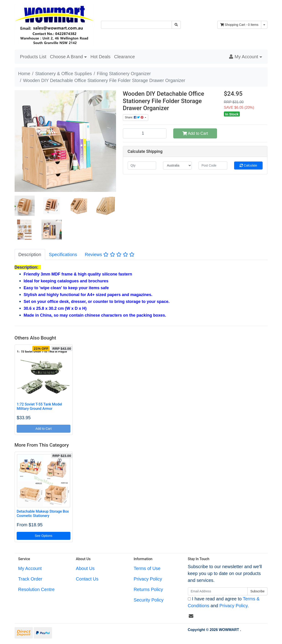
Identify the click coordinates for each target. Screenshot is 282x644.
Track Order (30, 579)
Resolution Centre (36, 589)
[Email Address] (218, 591)
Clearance (125, 57)
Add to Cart (195, 133)
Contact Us (87, 579)
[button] (246, 57)
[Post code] (213, 166)
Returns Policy (148, 589)
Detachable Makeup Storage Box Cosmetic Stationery (43, 514)
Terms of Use (147, 568)
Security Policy (149, 600)
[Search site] (176, 25)
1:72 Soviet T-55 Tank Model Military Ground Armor (39, 406)
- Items (239, 25)
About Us (85, 568)
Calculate (248, 165)
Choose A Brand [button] (66, 57)
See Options (43, 536)
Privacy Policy (148, 579)
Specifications (63, 254)
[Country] (177, 166)
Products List (33, 57)
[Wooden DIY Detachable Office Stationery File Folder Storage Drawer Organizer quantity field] (145, 133)
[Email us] (191, 616)
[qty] (142, 166)
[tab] (30, 254)
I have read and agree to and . (224, 602)
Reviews (110, 254)
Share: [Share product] (135, 117)
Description (30, 254)
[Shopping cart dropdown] (264, 25)
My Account (30, 568)
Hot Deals (101, 57)
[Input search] (136, 25)
